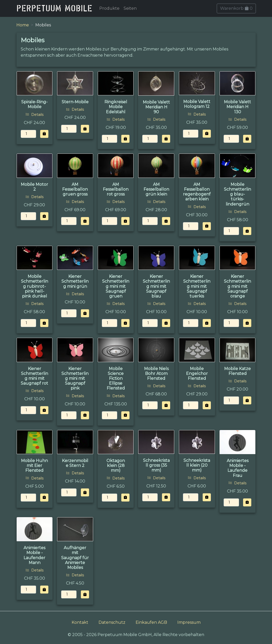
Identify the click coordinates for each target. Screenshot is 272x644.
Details (35, 115)
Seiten (130, 8)
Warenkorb (236, 8)
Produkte (109, 8)
